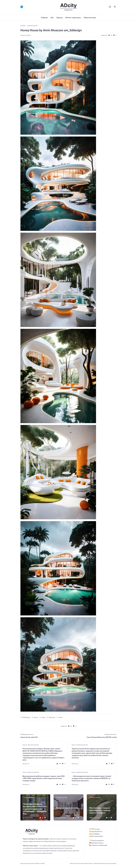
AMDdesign (26, 717)
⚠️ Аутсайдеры (94, 834)
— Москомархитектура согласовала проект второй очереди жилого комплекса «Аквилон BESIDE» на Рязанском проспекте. (91, 778)
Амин (61, 717)
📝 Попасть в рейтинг (97, 840)
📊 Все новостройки (96, 836)
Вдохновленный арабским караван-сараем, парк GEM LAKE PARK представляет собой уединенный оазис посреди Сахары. (44, 778)
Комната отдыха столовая (67, 808)
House (43, 717)
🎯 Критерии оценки (96, 843)
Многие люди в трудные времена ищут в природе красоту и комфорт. (100, 810)
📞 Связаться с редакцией (98, 845)
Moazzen (52, 717)
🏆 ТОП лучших (95, 829)
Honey (36, 717)
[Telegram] (22, 7)
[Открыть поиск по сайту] (115, 7)
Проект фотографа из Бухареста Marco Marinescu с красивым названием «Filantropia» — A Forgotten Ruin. (35, 809)
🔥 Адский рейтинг (96, 831)
